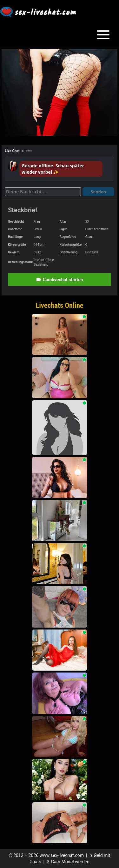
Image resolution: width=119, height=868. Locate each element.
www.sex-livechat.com (62, 855)
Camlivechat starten (60, 280)
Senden (98, 192)
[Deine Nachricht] (43, 192)
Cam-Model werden (67, 862)
